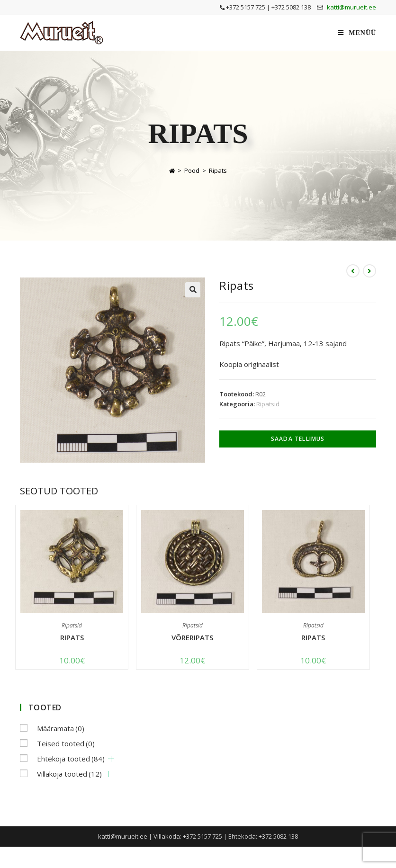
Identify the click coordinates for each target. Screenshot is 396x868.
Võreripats (192, 637)
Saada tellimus (298, 439)
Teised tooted (66, 743)
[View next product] (369, 271)
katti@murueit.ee (351, 7)
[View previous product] (353, 271)
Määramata (61, 728)
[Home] (172, 170)
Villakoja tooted (69, 774)
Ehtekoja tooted (71, 759)
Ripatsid (268, 404)
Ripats (218, 170)
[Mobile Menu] (357, 33)
